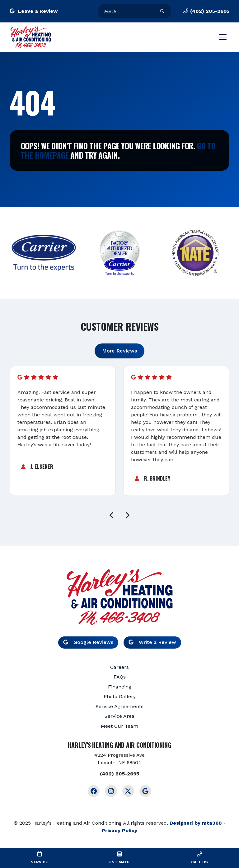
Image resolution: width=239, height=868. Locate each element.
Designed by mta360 (196, 823)
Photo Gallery (120, 696)
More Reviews (119, 351)
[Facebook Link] (94, 791)
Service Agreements (119, 706)
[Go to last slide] (111, 515)
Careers (119, 667)
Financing (120, 687)
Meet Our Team (119, 726)
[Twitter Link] (128, 791)
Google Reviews (88, 642)
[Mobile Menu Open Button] (223, 37)
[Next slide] (128, 515)
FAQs (120, 677)
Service (39, 862)
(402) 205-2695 (206, 11)
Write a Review (152, 642)
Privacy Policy (119, 830)
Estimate (119, 862)
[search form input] (129, 11)
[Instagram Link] (111, 791)
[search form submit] (162, 11)
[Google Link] (145, 791)
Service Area (119, 716)
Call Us (199, 862)
